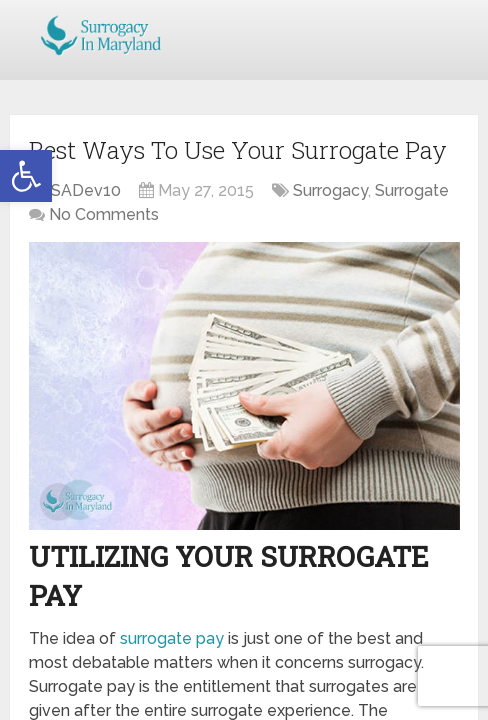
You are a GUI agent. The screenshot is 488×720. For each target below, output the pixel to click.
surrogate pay (172, 638)
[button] (26, 176)
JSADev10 (82, 190)
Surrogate (412, 190)
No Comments (104, 214)
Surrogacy (330, 190)
